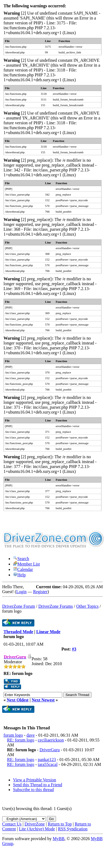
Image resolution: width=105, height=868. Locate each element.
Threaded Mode (18, 632)
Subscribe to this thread (33, 790)
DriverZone (35, 824)
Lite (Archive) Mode (37, 829)
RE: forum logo (21, 740)
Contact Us (12, 824)
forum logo (13, 735)
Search (21, 559)
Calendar (23, 569)
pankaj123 (47, 760)
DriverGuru (50, 750)
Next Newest (43, 700)
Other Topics (88, 606)
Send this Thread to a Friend (37, 785)
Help (19, 575)
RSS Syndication (73, 829)
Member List (26, 564)
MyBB (59, 839)
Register (40, 592)
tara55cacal (48, 764)
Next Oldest (18, 700)
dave (31, 735)
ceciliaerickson (51, 740)
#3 (74, 649)
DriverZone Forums (56, 606)
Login (21, 592)
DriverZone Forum (19, 606)
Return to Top (60, 824)
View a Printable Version (35, 780)
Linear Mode (48, 632)
